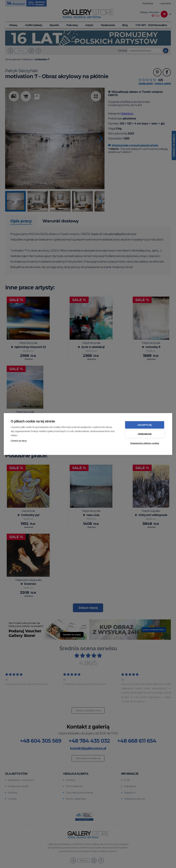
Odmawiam (145, 434)
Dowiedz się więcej (19, 440)
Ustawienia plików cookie (145, 443)
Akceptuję (145, 425)
